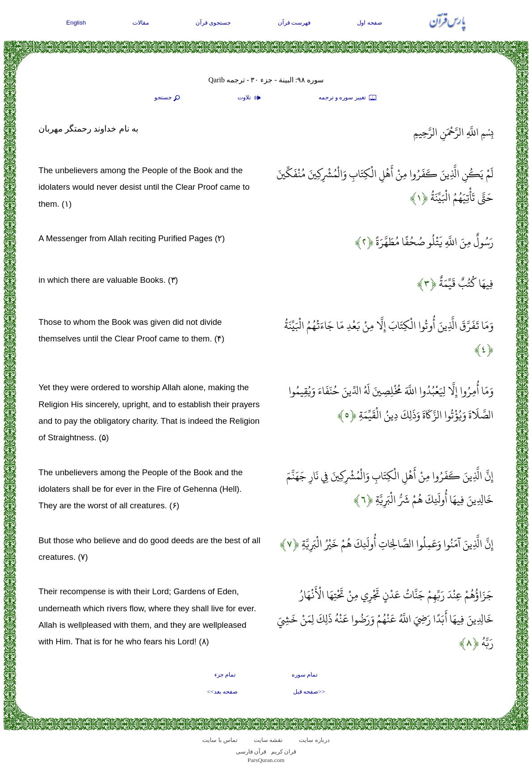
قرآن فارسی (251, 752)
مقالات (141, 23)
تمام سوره (305, 675)
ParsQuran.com (266, 760)
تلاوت (250, 98)
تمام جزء (225, 675)
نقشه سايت (268, 740)
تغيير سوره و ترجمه (348, 98)
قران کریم (284, 752)
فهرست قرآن (294, 23)
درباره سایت (314, 740)
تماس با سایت (220, 740)
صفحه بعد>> (222, 692)
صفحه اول (370, 23)
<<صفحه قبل (309, 692)
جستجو (168, 98)
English (76, 23)
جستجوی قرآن (213, 23)
